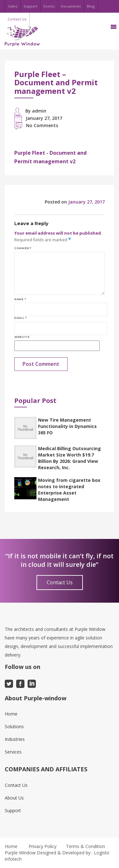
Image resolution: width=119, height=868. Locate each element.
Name (20, 299)
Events (49, 6)
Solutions (14, 726)
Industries (15, 739)
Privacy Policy (43, 846)
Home (11, 714)
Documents (71, 6)
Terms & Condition (86, 846)
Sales (13, 6)
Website (22, 337)
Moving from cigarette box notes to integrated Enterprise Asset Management (69, 490)
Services (13, 752)
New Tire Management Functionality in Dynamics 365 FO (67, 426)
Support (30, 6)
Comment (23, 248)
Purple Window (20, 853)
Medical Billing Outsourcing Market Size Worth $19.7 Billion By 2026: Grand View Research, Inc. (69, 458)
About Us (14, 798)
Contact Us (60, 582)
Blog (91, 6)
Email (20, 318)
